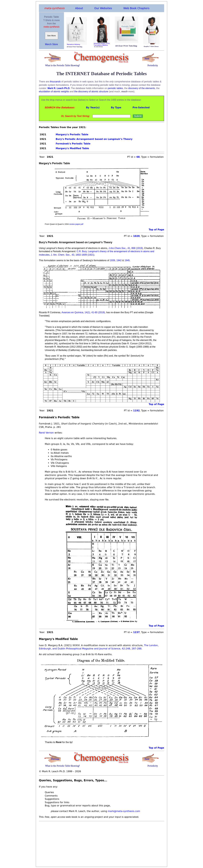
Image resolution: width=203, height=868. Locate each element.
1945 (127, 260)
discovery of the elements (141, 88)
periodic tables (115, 88)
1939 (113, 260)
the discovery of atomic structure (91, 91)
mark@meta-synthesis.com (124, 811)
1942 (119, 260)
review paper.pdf (76, 224)
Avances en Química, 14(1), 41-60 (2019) (83, 312)
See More (51, 36)
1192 (136, 411)
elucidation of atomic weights (54, 91)
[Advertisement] (101, 843)
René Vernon (46, 433)
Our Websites (103, 8)
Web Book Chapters (136, 8)
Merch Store (51, 44)
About (79, 8)
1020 (136, 236)
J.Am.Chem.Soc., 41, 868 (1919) (125, 248)
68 (138, 157)
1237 (136, 632)
